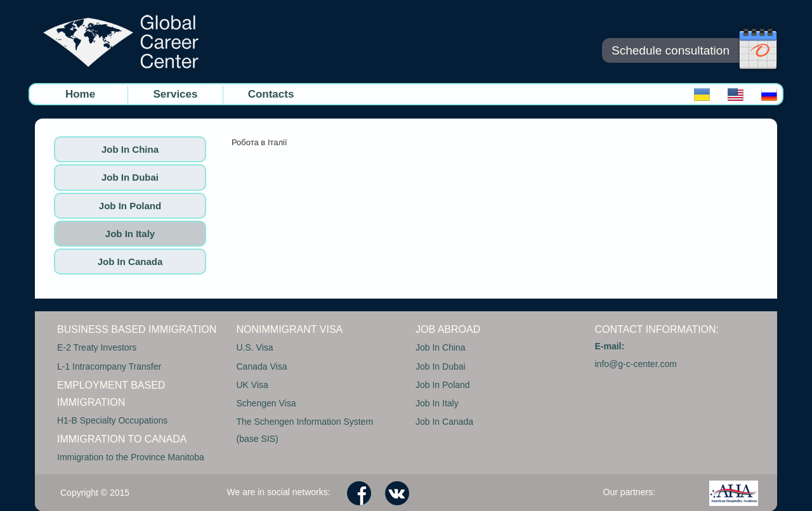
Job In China (130, 149)
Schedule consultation (671, 50)
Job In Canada (130, 262)
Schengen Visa (266, 403)
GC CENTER (121, 42)
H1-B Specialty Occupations (112, 420)
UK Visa (252, 385)
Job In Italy (130, 234)
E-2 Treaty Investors (97, 347)
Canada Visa (262, 366)
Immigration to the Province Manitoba (131, 457)
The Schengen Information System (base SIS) (305, 430)
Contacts (271, 94)
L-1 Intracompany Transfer (109, 366)
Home (80, 94)
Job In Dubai (130, 177)
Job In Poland (130, 206)
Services (176, 94)
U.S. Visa (255, 347)
